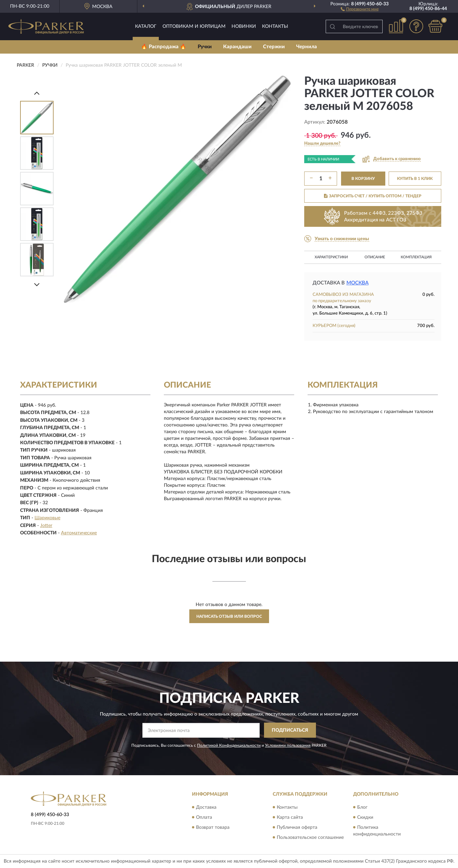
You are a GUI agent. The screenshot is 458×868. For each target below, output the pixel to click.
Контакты (275, 26)
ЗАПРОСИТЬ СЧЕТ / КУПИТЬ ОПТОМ (373, 196)
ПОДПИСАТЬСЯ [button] (290, 730)
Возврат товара (213, 827)
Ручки (205, 47)
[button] (360, 9)
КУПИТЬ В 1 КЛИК (415, 179)
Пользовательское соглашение (310, 838)
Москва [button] (357, 283)
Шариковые (47, 518)
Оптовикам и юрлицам (194, 26)
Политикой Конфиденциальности (229, 745)
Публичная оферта (297, 827)
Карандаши (237, 47)
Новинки (244, 26)
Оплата (204, 817)
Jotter (46, 526)
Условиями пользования (288, 745)
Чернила (307, 47)
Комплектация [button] (416, 257)
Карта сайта (290, 817)
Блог (362, 807)
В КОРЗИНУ (363, 179)
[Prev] (37, 93)
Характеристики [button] (331, 257)
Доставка (206, 807)
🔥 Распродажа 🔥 (164, 47)
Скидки (365, 817)
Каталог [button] (146, 26)
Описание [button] (375, 257)
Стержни (274, 47)
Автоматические (79, 533)
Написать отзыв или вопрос (229, 616)
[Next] (37, 285)
